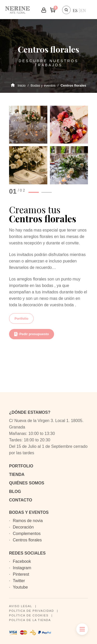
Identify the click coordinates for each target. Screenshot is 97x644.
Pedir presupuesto (32, 334)
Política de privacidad (32, 611)
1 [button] (34, 192)
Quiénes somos (27, 483)
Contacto (21, 500)
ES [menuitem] (75, 10)
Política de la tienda (30, 620)
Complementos (27, 534)
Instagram (22, 568)
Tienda (17, 474)
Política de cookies (29, 615)
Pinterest (21, 574)
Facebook (22, 561)
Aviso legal (21, 606)
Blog (15, 492)
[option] (48, 145)
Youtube (20, 587)
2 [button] (47, 192)
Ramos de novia (28, 521)
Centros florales (27, 540)
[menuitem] (75, 10)
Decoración (23, 527)
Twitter (19, 581)
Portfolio (21, 319)
